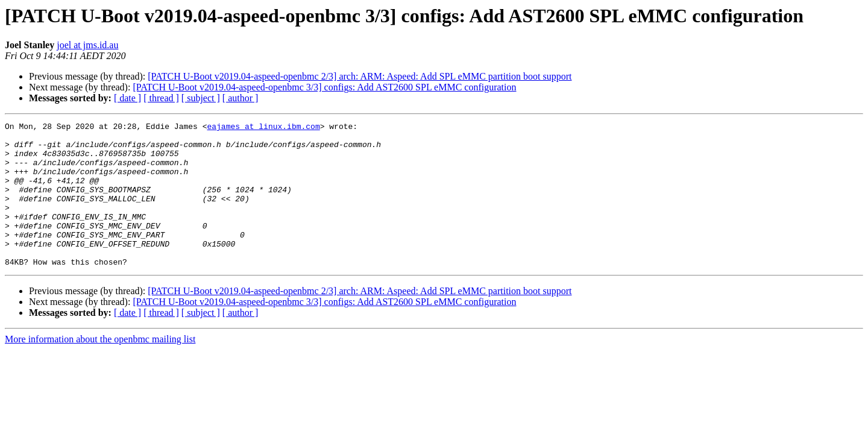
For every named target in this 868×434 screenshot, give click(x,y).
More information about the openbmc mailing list (100, 368)
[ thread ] (161, 98)
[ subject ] (201, 98)
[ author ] (241, 98)
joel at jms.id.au (87, 45)
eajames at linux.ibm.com (263, 128)
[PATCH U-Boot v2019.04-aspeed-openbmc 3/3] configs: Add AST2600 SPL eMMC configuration (324, 87)
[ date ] (127, 98)
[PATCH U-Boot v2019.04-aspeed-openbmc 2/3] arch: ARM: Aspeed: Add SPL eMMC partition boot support (360, 76)
